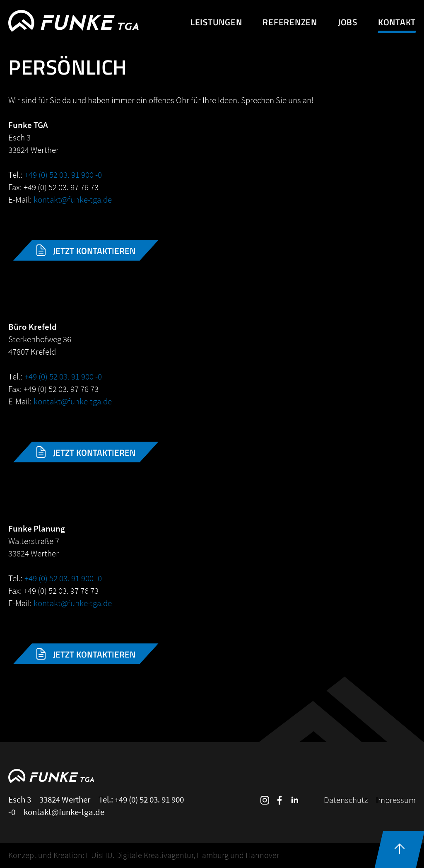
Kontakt (397, 22)
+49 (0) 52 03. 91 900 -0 (63, 175)
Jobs (348, 22)
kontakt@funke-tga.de (73, 199)
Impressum (396, 800)
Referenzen (290, 22)
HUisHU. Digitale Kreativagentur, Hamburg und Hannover (182, 855)
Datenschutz (346, 800)
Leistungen (216, 22)
